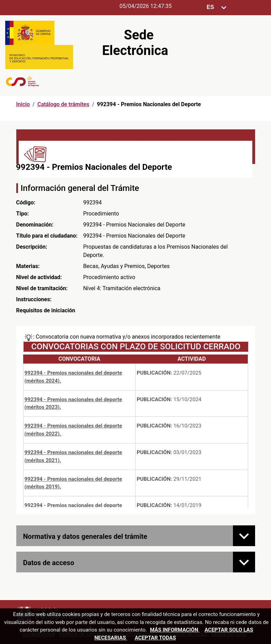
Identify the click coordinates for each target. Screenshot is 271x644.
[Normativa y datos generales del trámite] (244, 536)
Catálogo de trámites (63, 104)
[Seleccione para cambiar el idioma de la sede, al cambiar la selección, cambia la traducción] (217, 7)
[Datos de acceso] (244, 562)
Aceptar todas (155, 638)
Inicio (23, 104)
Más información (175, 630)
